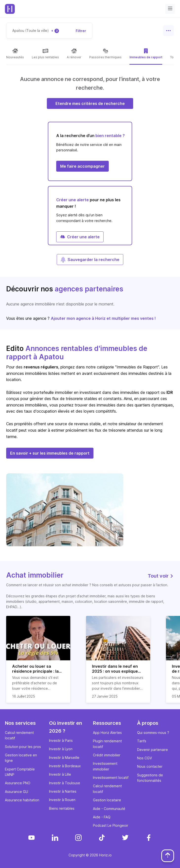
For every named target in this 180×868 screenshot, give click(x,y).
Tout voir (161, 576)
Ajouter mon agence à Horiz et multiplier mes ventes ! (103, 318)
